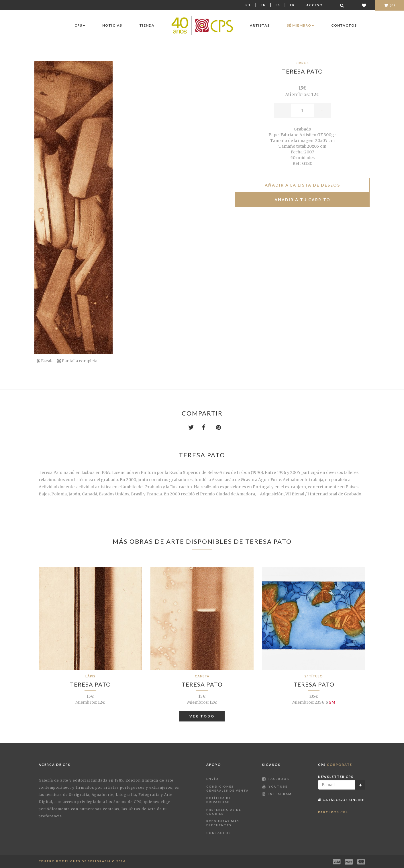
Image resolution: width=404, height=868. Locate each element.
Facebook (276, 779)
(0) (390, 5)
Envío (212, 779)
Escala (45, 361)
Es (278, 5)
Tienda (147, 25)
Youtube (275, 786)
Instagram (277, 794)
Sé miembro (300, 25)
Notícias (112, 25)
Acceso (315, 5)
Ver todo (202, 716)
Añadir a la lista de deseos (302, 185)
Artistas (260, 25)
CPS (80, 25)
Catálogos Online (341, 800)
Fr (292, 5)
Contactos (344, 25)
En (263, 5)
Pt (248, 5)
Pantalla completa (77, 361)
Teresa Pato (302, 71)
